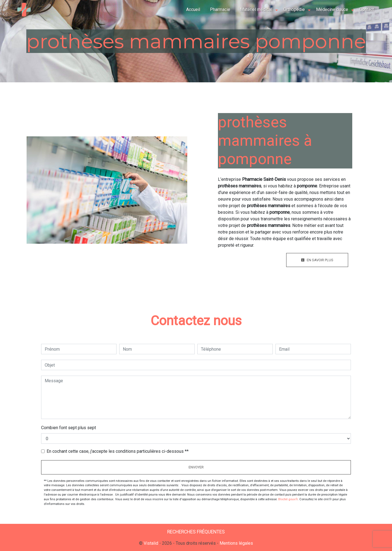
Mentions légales (236, 543)
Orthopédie (294, 9)
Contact (366, 9)
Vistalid (151, 543)
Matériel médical (256, 9)
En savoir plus (317, 260)
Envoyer (196, 467)
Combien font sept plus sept (69, 428)
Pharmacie (220, 9)
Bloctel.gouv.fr (288, 499)
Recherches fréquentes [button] (196, 532)
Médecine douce (332, 9)
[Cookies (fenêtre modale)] (2, 548)
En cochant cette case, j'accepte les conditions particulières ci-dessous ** (118, 451)
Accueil (193, 9)
